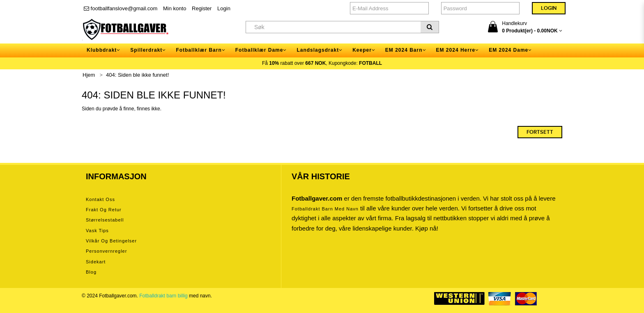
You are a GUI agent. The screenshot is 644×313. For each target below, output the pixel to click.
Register (202, 8)
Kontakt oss (100, 199)
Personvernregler (106, 251)
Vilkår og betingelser (111, 241)
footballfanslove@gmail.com (121, 8)
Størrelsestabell (105, 220)
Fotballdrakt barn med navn (325, 209)
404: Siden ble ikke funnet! (137, 75)
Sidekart (96, 262)
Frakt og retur (104, 210)
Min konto (175, 8)
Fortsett (540, 132)
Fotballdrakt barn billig (163, 296)
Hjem (89, 75)
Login (224, 8)
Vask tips (97, 231)
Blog (91, 272)
